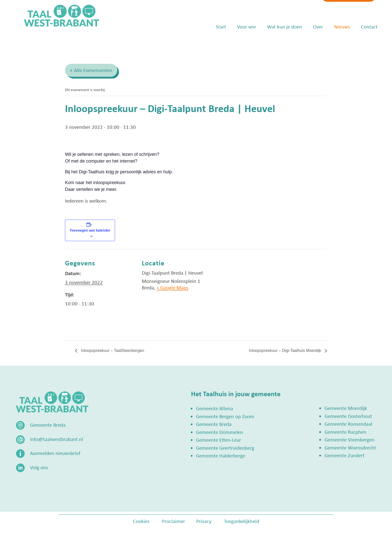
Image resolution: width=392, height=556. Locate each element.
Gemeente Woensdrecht (350, 447)
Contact (361, 43)
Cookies (141, 521)
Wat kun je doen (276, 43)
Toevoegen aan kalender (90, 230)
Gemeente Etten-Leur (218, 440)
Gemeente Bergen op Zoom (225, 416)
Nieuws (334, 43)
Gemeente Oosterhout (348, 416)
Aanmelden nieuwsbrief (55, 453)
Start (213, 43)
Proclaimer (173, 521)
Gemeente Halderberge (221, 455)
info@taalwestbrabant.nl (270, 9)
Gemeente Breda (214, 424)
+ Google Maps (172, 287)
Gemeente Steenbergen (349, 439)
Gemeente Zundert (344, 455)
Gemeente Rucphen (345, 432)
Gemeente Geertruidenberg (225, 448)
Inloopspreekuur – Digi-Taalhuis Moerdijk (286, 351)
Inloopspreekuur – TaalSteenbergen (112, 351)
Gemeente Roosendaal (348, 424)
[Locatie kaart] (270, 284)
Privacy (204, 521)
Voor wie (239, 43)
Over (310, 43)
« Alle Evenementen (91, 70)
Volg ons (39, 467)
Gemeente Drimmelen (219, 432)
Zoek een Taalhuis (335, 9)
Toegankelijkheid (242, 521)
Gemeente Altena (214, 408)
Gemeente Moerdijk (346, 408)
